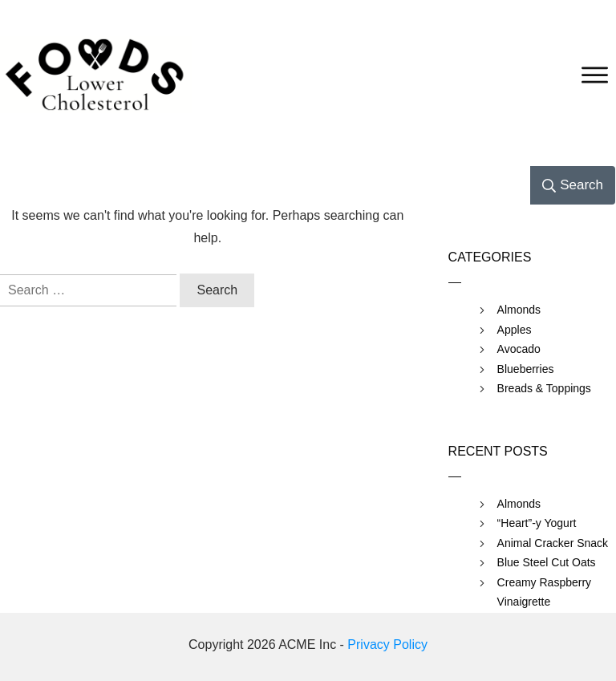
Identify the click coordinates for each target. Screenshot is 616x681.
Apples (515, 330)
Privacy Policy (387, 645)
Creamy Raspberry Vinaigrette (544, 592)
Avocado (519, 349)
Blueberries (526, 369)
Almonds (519, 310)
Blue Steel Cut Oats (547, 562)
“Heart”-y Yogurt (537, 523)
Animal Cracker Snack (553, 543)
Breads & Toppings (544, 388)
